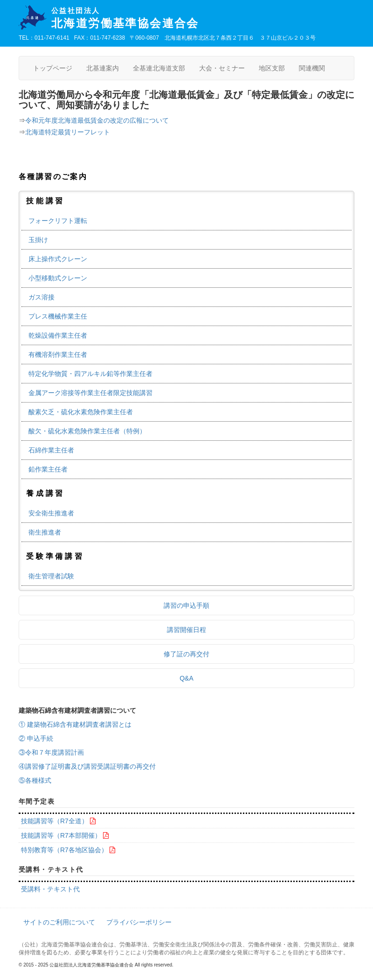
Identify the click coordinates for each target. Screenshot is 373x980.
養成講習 (45, 493)
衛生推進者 (45, 532)
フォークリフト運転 (58, 221)
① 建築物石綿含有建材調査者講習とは (75, 724)
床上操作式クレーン (58, 259)
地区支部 (272, 68)
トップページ (53, 68)
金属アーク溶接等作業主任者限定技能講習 (90, 393)
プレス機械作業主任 (58, 316)
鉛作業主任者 (48, 469)
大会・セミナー (222, 68)
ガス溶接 (41, 297)
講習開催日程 (186, 630)
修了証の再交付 (186, 654)
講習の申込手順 (186, 605)
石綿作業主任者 (51, 450)
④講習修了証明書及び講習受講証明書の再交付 (87, 766)
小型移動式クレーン (58, 278)
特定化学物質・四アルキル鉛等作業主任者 (90, 374)
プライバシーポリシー (139, 922)
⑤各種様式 (35, 780)
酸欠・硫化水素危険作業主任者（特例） (87, 431)
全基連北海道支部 (159, 68)
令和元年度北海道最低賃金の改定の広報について (97, 120)
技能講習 (45, 201)
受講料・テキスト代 (50, 889)
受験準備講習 (55, 556)
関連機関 (312, 68)
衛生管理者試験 (51, 576)
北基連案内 (103, 68)
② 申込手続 (36, 738)
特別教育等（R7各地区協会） (64, 850)
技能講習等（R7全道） (55, 821)
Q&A (186, 678)
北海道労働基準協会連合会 (203, 18)
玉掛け (38, 240)
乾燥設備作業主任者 (58, 335)
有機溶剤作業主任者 (58, 354)
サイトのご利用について (59, 922)
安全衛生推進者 (51, 513)
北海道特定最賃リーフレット (68, 132)
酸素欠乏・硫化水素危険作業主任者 (81, 412)
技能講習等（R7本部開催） (61, 835)
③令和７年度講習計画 (51, 752)
